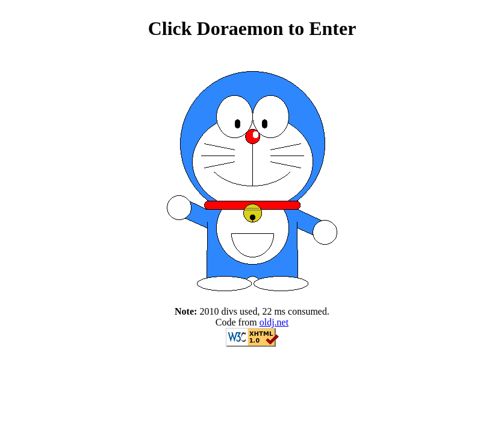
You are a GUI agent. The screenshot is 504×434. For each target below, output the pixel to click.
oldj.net (274, 322)
